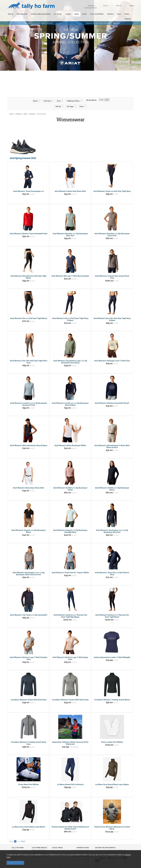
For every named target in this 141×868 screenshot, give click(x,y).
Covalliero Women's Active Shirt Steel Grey (70, 695)
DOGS (77, 14)
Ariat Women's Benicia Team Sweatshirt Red (29, 229)
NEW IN (10, 14)
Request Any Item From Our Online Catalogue (103, 18)
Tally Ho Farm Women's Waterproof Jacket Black (112, 823)
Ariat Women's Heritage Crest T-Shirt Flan (112, 356)
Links (13, 847)
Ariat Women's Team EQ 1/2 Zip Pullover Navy (112, 569)
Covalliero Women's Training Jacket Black (112, 695)
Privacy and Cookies (39, 849)
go (107, 95)
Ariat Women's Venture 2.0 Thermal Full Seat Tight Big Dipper (70, 611)
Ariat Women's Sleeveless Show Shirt (29, 483)
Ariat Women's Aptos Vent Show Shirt (70, 186)
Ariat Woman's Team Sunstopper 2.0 (29, 186)
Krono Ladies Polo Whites (112, 737)
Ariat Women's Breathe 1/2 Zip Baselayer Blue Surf (70, 230)
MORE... (115, 14)
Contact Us (91, 6)
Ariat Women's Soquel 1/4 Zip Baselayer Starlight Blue (70, 526)
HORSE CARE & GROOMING (38, 14)
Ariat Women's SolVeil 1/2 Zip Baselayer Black (112, 484)
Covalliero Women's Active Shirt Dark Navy (29, 695)
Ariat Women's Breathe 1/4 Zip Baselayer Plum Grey (112, 230)
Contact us (15, 849)
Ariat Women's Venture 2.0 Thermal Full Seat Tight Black (112, 611)
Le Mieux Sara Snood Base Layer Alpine (112, 780)
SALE (108, 14)
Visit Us (105, 6)
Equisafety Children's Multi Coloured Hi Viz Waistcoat (70, 738)
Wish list (119, 6)
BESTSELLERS (20, 14)
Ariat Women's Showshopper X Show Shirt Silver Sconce (112, 442)
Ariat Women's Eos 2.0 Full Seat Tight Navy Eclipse (70, 314)
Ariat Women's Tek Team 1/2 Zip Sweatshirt (29, 610)
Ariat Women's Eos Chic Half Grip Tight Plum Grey (29, 357)
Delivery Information (39, 845)
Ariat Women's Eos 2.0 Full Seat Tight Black (29, 313)
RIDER (70, 14)
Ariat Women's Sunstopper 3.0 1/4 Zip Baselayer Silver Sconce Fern (29, 569)
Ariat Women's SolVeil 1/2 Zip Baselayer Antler (70, 484)
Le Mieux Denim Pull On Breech (70, 780)
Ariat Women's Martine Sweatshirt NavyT (112, 398)
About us (14, 845)
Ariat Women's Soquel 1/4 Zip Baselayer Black (29, 526)
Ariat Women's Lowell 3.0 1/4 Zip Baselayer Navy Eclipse (70, 399)
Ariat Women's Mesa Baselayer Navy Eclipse (29, 441)
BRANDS (101, 14)
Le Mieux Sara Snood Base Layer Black (29, 822)
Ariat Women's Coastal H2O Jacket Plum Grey (112, 272)
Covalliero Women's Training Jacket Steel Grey (29, 738)
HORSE (63, 14)
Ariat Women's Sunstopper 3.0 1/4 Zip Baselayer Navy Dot (112, 526)
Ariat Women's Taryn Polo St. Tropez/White (70, 568)
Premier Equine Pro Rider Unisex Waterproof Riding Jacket (70, 823)
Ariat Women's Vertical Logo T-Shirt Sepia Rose (70, 653)
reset (102, 95)
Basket (132, 6)
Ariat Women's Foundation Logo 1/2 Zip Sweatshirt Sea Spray (70, 357)
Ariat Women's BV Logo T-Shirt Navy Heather (70, 271)
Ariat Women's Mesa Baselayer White (70, 441)
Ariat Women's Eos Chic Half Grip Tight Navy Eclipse (112, 314)
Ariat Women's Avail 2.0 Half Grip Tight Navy (112, 186)
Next (23, 837)
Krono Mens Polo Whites (29, 780)
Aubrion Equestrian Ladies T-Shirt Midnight (112, 652)
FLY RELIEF (54, 14)
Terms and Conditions (39, 847)
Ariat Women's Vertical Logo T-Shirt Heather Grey (29, 653)
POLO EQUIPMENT (88, 14)
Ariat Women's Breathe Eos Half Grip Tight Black (29, 272)
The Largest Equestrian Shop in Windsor (38, 18)
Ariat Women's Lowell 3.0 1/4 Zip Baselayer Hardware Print (29, 399)
